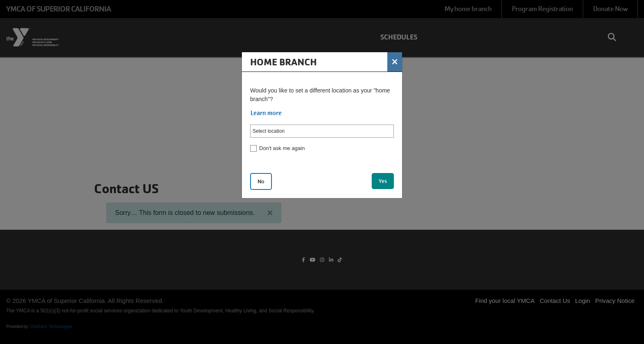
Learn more (266, 113)
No (261, 181)
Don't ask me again (282, 148)
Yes (383, 181)
